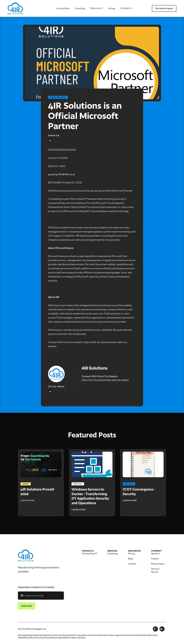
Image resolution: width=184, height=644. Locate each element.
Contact (132, 564)
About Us (155, 553)
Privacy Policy (158, 564)
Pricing (112, 8)
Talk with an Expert (164, 8)
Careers (155, 559)
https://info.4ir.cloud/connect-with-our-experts (105, 380)
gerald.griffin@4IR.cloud (61, 174)
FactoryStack (63, 8)
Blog (130, 559)
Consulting (80, 8)
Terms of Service (155, 570)
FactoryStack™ (90, 553)
